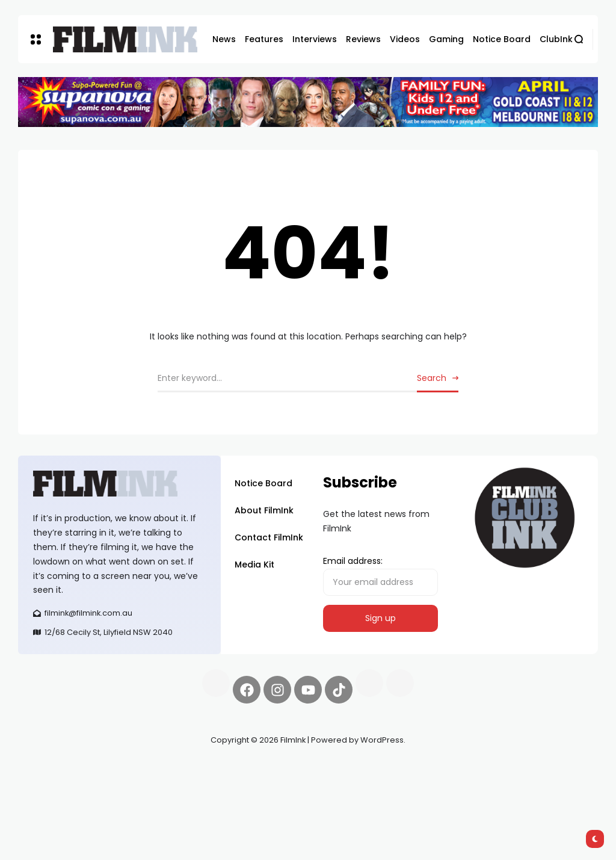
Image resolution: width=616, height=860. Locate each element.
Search (432, 378)
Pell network (116, 769)
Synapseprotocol (54, 769)
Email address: (380, 575)
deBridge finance (97, 783)
